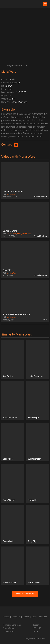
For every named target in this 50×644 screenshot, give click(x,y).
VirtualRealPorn (41, 197)
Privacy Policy (8, 628)
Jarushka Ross (10, 418)
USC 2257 (37, 628)
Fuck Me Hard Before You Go (16, 314)
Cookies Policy (9, 631)
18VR (45, 320)
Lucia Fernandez (36, 376)
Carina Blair (8, 541)
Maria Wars (12, 194)
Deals (34, 617)
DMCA (35, 631)
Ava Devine (8, 376)
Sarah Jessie (34, 583)
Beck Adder (8, 459)
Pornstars (16, 617)
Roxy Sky (32, 541)
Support (36, 625)
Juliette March (34, 459)
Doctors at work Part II (13, 192)
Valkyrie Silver (9, 583)
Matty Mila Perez (24, 234)
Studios (26, 617)
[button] (45, 4)
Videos (6, 617)
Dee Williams (9, 500)
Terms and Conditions (12, 625)
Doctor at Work (10, 231)
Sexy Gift (7, 270)
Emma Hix (33, 500)
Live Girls (43, 617)
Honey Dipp (33, 418)
